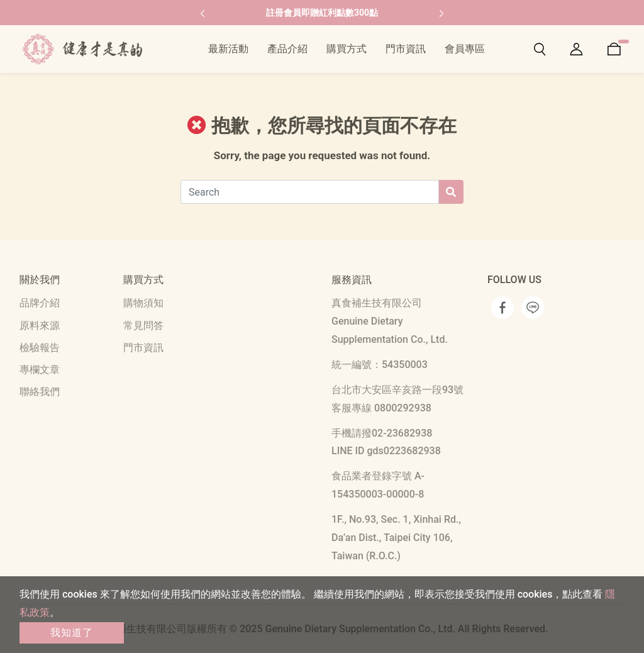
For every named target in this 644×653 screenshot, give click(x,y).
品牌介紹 (40, 303)
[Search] (310, 192)
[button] (203, 13)
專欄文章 (40, 370)
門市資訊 (143, 348)
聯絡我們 (40, 392)
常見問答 (143, 326)
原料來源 (40, 326)
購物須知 (143, 303)
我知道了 (72, 633)
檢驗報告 (40, 348)
